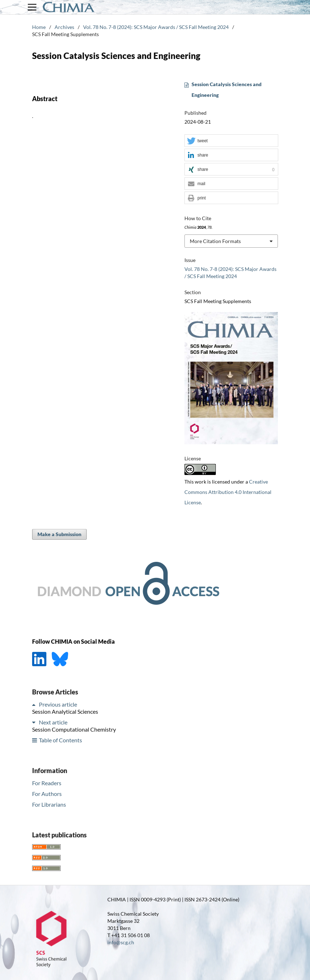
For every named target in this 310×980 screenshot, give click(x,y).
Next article (53, 722)
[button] (231, 141)
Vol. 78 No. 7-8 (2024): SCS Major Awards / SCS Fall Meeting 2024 (156, 27)
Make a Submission (59, 534)
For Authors (47, 794)
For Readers (47, 783)
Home (39, 27)
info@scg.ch (121, 942)
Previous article (58, 704)
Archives (64, 27)
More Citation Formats (215, 241)
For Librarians (49, 804)
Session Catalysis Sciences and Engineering (227, 90)
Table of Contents (60, 740)
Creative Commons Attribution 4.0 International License (228, 492)
